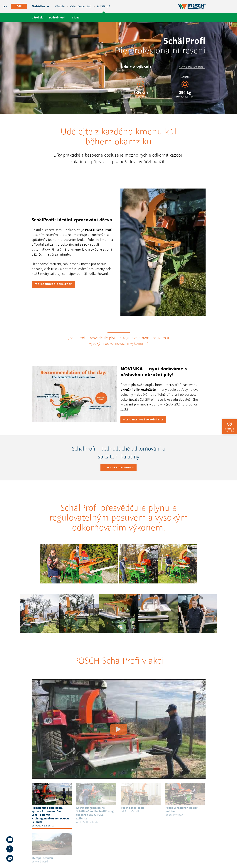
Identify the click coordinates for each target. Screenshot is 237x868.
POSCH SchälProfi (99, 230)
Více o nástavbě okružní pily (143, 420)
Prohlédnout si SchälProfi (54, 284)
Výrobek (37, 17)
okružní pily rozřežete (138, 389)
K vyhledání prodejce (191, 67)
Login (19, 6)
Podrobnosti (57, 17)
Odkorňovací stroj (81, 7)
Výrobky (60, 7)
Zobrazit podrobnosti (119, 467)
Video (76, 17)
